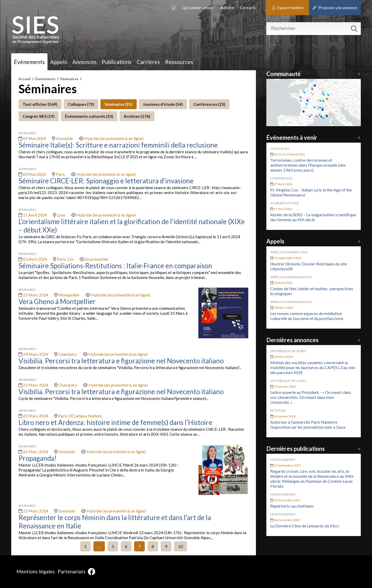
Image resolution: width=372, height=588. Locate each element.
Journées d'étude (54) (163, 104)
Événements (29, 62)
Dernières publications (314, 449)
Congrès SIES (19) (39, 116)
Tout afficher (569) (40, 104)
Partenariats (72, 571)
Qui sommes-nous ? (199, 8)
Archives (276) (137, 116)
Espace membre (288, 8)
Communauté (314, 74)
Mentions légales (36, 571)
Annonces (84, 62)
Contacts (248, 8)
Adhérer (228, 8)
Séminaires (69, 79)
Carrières (148, 62)
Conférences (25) (209, 104)
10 (181, 546)
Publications (117, 62)
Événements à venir (314, 138)
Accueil (25, 79)
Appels (59, 62)
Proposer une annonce (335, 8)
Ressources (179, 62)
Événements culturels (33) (89, 116)
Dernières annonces (314, 340)
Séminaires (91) (119, 104)
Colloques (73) (81, 104)
